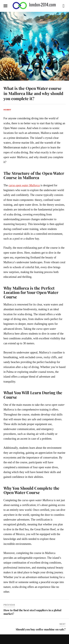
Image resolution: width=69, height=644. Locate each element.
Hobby (7, 110)
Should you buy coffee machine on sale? (41, 629)
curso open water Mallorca (24, 185)
